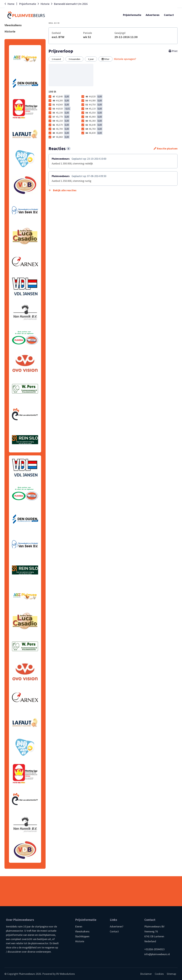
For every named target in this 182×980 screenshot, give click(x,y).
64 (94, 129)
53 (62, 109)
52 (94, 105)
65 (61, 133)
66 (94, 133)
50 (94, 100)
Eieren (79, 926)
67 (61, 137)
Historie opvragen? (125, 59)
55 (61, 113)
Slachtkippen (82, 936)
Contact (114, 931)
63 (61, 129)
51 (61, 105)
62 (94, 125)
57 (61, 117)
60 (94, 121)
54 (94, 109)
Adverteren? (117, 926)
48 (94, 96)
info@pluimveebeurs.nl (157, 954)
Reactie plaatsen (166, 149)
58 (94, 117)
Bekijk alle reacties (62, 190)
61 (61, 125)
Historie (80, 941)
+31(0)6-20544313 (154, 949)
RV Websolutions (66, 974)
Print (173, 51)
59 (61, 121)
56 (94, 113)
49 (61, 100)
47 (61, 96)
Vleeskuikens (82, 931)
